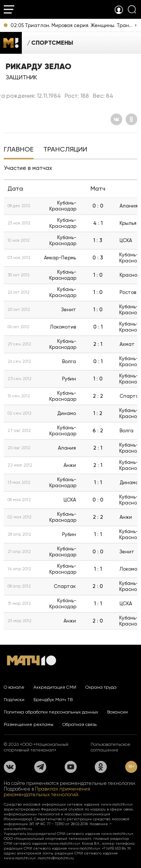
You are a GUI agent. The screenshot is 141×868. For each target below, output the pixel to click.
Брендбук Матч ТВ (53, 700)
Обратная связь (80, 724)
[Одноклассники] (131, 119)
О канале (14, 687)
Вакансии (117, 712)
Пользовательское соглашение (111, 747)
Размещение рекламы (29, 724)
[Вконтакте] (116, 119)
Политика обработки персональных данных (51, 712)
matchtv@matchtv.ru (56, 858)
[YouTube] (71, 767)
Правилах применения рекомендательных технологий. (47, 792)
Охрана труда (101, 687)
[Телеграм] (40, 767)
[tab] (19, 150)
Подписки (14, 700)
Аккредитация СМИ (55, 687)
